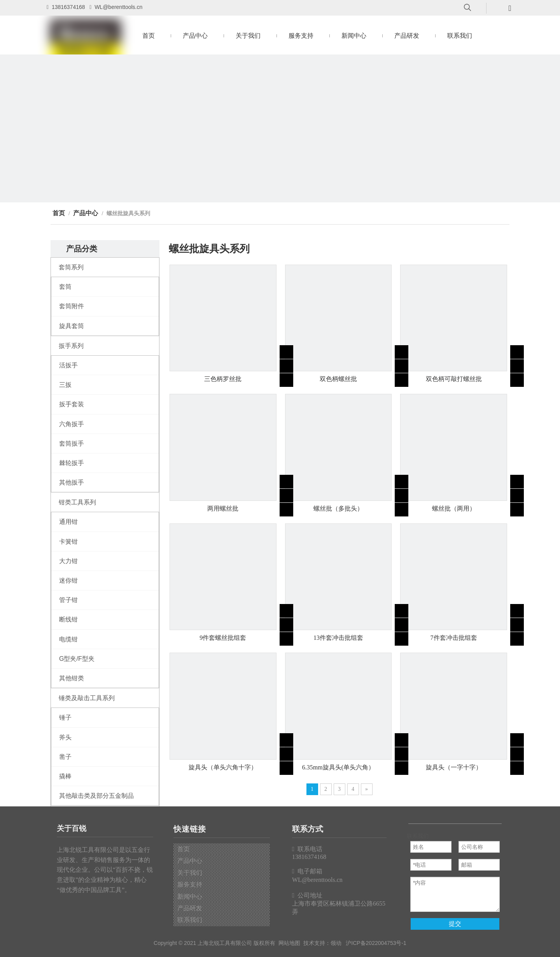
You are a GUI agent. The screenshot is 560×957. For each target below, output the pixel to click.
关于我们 (190, 873)
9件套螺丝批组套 (223, 638)
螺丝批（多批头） (338, 508)
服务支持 (190, 884)
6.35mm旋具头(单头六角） (338, 767)
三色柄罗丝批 (223, 379)
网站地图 (289, 943)
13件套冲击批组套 (338, 638)
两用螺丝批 (223, 508)
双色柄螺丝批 (338, 379)
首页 (184, 849)
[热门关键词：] (467, 8)
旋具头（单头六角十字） (223, 767)
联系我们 (190, 920)
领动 (336, 943)
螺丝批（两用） (454, 508)
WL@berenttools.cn (118, 7)
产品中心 (190, 861)
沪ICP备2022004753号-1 (376, 943)
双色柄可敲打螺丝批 (454, 379)
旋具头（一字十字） (454, 767)
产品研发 (190, 908)
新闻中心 (190, 896)
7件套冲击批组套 (454, 638)
